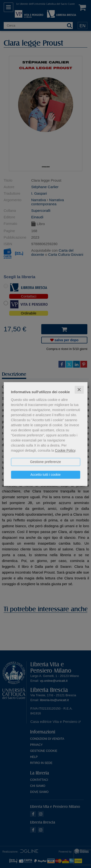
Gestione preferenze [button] (45, 462)
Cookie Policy (65, 450)
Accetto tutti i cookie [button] (45, 475)
